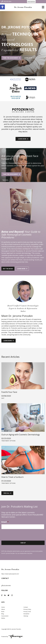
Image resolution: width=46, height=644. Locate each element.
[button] (2, 7)
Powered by (12, 636)
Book (3, 612)
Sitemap (26, 616)
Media (3, 618)
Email (5, 522)
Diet (3, 398)
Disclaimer (26, 614)
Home (3, 607)
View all (6, 493)
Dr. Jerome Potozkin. (16, 629)
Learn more (28, 58)
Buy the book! (8, 269)
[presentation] (15, 534)
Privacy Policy (27, 609)
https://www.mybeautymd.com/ (10, 574)
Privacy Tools (27, 612)
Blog (3, 614)
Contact (26, 607)
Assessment (5, 616)
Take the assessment (11, 58)
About (3, 609)
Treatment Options (8, 441)
